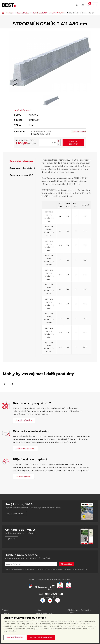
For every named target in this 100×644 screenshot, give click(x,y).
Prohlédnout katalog (16, 514)
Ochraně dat (83, 569)
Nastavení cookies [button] (15, 637)
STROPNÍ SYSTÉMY (39, 13)
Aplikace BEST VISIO (25, 448)
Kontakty (39, 610)
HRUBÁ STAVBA (22, 13)
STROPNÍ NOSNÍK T (57, 13)
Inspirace (5, 613)
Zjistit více (11, 539)
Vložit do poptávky (73, 143)
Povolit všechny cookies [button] (41, 637)
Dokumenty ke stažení (44, 613)
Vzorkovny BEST (24, 477)
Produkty (9, 13)
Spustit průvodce (24, 420)
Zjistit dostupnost (79, 131)
